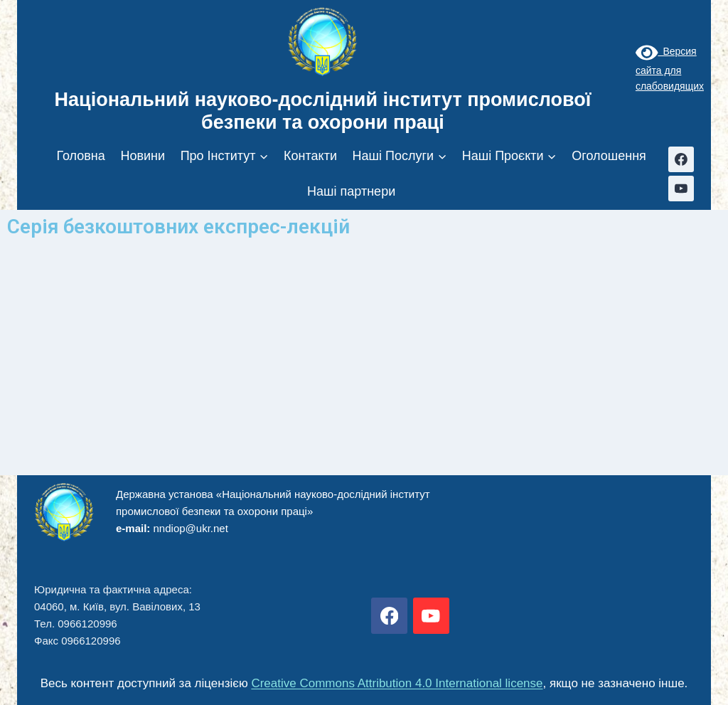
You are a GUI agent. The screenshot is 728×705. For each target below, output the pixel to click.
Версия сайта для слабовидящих (670, 69)
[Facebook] (681, 159)
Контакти (310, 156)
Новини (143, 156)
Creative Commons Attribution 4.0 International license (397, 683)
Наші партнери (351, 191)
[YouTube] (681, 189)
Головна (80, 156)
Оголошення (609, 156)
